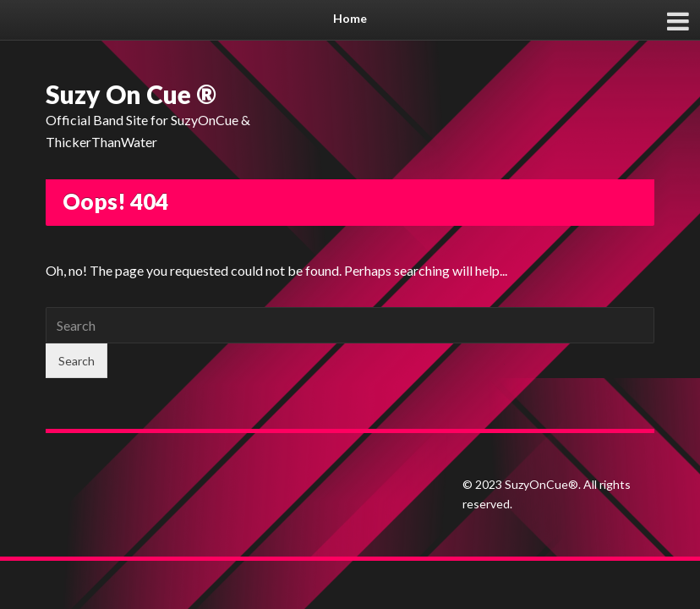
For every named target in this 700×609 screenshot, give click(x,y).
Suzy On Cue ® (131, 94)
